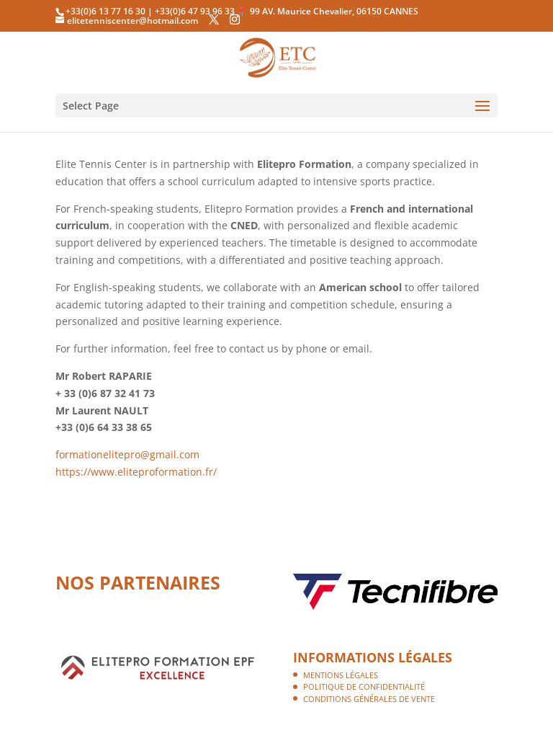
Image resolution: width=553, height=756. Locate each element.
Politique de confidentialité (364, 686)
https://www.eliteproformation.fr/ (136, 472)
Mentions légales (341, 675)
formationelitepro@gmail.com (127, 454)
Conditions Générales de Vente (369, 699)
